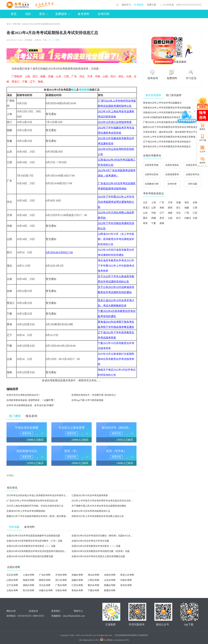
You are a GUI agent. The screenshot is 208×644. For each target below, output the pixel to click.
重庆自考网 (93, 585)
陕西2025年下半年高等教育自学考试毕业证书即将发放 (170, 127)
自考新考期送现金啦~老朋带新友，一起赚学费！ (31, 400)
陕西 (170, 208)
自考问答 (104, 14)
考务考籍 (16, 24)
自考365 (38, 40)
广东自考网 (45, 575)
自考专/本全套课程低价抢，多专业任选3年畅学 (30, 405)
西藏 (154, 218)
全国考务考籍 (152, 165)
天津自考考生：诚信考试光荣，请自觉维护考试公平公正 (171, 132)
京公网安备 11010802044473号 (114, 640)
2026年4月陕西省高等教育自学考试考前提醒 (165, 117)
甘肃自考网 (61, 590)
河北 (178, 213)
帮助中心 (78, 611)
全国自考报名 (172, 165)
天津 (170, 202)
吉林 (195, 202)
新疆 (162, 223)
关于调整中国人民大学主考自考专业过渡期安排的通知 (99, 506)
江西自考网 (93, 580)
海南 (162, 208)
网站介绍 (11, 611)
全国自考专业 (193, 165)
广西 (187, 213)
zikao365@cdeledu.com (74, 616)
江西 (195, 208)
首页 (14, 14)
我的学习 (126, 5)
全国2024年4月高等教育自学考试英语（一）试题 (96, 546)
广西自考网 (61, 585)
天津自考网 (61, 575)
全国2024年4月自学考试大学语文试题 (90, 541)
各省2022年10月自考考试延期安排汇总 (91, 511)
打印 (57, 40)
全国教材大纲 (152, 184)
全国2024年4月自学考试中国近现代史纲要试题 (30, 556)
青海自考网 (77, 590)
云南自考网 (12, 590)
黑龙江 (146, 208)
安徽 (178, 202)
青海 (145, 223)
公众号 (202, 152)
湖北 (187, 202)
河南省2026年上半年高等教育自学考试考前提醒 (167, 108)
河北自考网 (45, 585)
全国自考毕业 (193, 174)
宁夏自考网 (93, 590)
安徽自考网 (77, 575)
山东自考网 (110, 580)
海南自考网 (28, 580)
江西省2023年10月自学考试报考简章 (90, 495)
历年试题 (193, 184)
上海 (154, 202)
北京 (145, 202)
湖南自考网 (28, 585)
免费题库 (63, 14)
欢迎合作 (33, 611)
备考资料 (84, 14)
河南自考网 (126, 580)
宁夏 (154, 223)
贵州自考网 (126, 585)
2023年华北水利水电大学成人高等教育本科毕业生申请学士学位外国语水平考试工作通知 (51, 495)
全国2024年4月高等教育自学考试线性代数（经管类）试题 (101, 551)
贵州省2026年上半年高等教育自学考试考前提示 (167, 147)
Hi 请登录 (139, 5)
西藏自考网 (110, 585)
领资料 (202, 163)
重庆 (145, 218)
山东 (145, 213)
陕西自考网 (45, 580)
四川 (178, 218)
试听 (28, 14)
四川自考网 (28, 590)
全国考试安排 (152, 174)
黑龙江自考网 (127, 575)
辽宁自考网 (12, 585)
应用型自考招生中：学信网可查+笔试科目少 (94, 395)
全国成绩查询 (172, 174)
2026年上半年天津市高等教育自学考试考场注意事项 (169, 137)
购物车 (202, 129)
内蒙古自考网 (46, 590)
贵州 (162, 218)
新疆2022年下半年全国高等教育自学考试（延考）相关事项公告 (38, 516)
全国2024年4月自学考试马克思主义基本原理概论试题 (98, 556)
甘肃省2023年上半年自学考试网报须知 (26, 511)
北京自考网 (12, 575)
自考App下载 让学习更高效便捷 (87, 400)
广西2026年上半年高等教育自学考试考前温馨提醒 (168, 122)
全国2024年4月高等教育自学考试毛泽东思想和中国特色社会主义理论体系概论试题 (48, 551)
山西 (154, 208)
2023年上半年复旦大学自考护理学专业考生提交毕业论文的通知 (103, 501)
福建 (187, 208)
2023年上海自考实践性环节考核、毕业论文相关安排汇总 (35, 506)
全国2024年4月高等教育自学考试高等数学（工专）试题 (34, 541)
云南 (170, 218)
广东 (162, 202)
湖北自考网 (93, 575)
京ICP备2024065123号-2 (89, 640)
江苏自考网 (77, 585)
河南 (154, 213)
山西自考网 (12, 580)
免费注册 (151, 5)
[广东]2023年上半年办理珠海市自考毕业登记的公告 (32, 501)
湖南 (170, 213)
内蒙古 (188, 218)
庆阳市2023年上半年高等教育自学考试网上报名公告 (98, 516)
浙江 (178, 208)
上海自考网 (28, 575)
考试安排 (84, 90)
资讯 (43, 14)
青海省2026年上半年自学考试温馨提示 (162, 103)
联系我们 (56, 611)
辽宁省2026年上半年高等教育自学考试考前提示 (167, 142)
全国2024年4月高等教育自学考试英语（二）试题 (31, 546)
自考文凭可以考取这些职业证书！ (24, 395)
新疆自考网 (110, 590)
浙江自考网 (61, 580)
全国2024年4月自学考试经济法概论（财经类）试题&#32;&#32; (103, 536)
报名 (74, 90)
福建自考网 (77, 580)
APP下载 (202, 140)
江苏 (195, 213)
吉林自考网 (110, 575)
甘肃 (195, 218)
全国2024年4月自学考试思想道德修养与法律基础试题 (33, 536)
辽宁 (162, 213)
